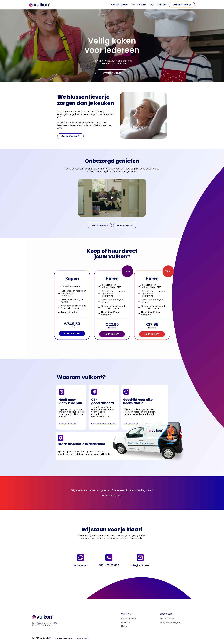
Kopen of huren (128, 619)
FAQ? (151, 5)
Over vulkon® (138, 5)
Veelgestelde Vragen (170, 622)
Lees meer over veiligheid (104, 424)
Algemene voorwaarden (64, 638)
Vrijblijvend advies (67, 424)
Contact (162, 5)
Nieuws (125, 626)
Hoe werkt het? (120, 5)
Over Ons (126, 622)
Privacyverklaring (84, 638)
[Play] (112, 198)
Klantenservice (167, 619)
